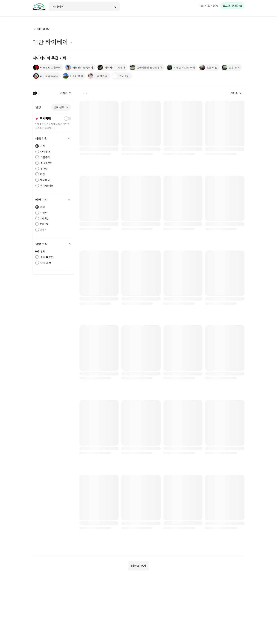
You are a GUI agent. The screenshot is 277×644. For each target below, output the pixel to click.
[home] (39, 7)
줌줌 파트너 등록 (209, 6)
